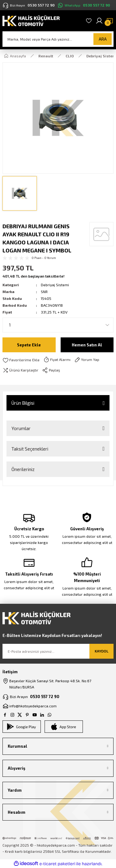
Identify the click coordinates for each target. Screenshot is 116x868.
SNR (44, 292)
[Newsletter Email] (58, 651)
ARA (103, 39)
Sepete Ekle (29, 345)
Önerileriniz (23, 469)
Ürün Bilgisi (23, 403)
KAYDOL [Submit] (101, 651)
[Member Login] (99, 21)
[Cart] (110, 21)
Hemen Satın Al (87, 345)
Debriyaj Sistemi (55, 285)
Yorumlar (21, 428)
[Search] (58, 39)
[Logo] (31, 20)
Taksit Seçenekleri (30, 449)
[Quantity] (58, 325)
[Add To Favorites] (21, 360)
